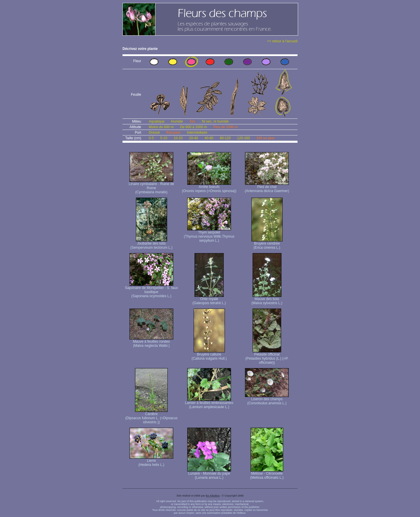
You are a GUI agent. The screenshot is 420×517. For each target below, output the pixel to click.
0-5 (151, 138)
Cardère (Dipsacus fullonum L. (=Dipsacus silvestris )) (151, 416)
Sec (192, 121)
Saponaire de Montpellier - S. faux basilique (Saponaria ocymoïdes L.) (151, 290)
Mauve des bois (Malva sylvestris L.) (267, 299)
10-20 (178, 138)
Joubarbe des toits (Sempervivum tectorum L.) (152, 244)
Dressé (154, 133)
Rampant (173, 133)
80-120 (225, 138)
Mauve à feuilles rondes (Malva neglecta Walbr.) (151, 342)
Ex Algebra (213, 496)
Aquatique (157, 121)
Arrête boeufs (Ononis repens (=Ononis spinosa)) (209, 187)
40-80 (209, 138)
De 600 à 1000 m (193, 127)
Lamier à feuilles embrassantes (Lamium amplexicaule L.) (209, 403)
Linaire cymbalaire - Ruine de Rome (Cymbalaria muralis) (151, 186)
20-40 (194, 138)
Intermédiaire (197, 133)
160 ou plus (265, 138)
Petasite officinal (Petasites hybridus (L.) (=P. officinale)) (267, 357)
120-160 (244, 138)
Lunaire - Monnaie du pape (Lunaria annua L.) (209, 474)
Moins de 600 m (161, 127)
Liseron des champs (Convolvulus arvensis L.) (267, 399)
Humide (177, 121)
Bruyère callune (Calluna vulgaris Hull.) (209, 355)
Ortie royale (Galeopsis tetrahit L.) (209, 299)
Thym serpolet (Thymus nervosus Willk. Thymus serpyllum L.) (209, 235)
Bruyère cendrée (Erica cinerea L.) (267, 244)
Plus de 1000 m (225, 127)
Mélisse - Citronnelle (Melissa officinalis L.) (267, 474)
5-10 (164, 138)
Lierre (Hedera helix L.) (151, 461)
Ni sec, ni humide (215, 121)
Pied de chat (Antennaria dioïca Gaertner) (267, 187)
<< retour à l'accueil (282, 41)
